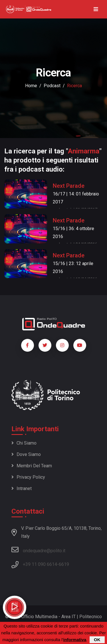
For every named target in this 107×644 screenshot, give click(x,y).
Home (31, 86)
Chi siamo (24, 443)
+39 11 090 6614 (40, 564)
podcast (52, 86)
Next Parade (69, 186)
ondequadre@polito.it (38, 550)
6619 (64, 564)
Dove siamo (26, 454)
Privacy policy (28, 477)
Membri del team (32, 466)
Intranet (22, 488)
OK (97, 640)
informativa (75, 640)
